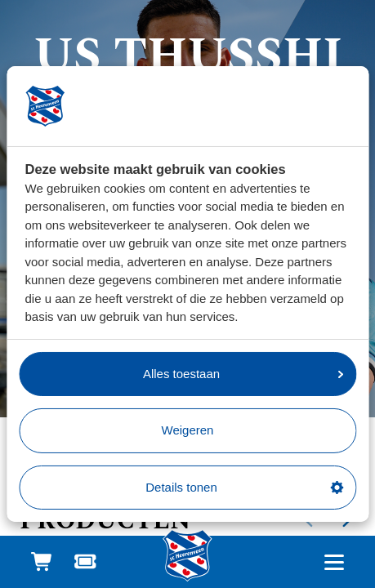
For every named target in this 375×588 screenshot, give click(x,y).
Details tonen (244, 487)
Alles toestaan (243, 374)
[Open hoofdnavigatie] (334, 562)
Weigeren (188, 430)
